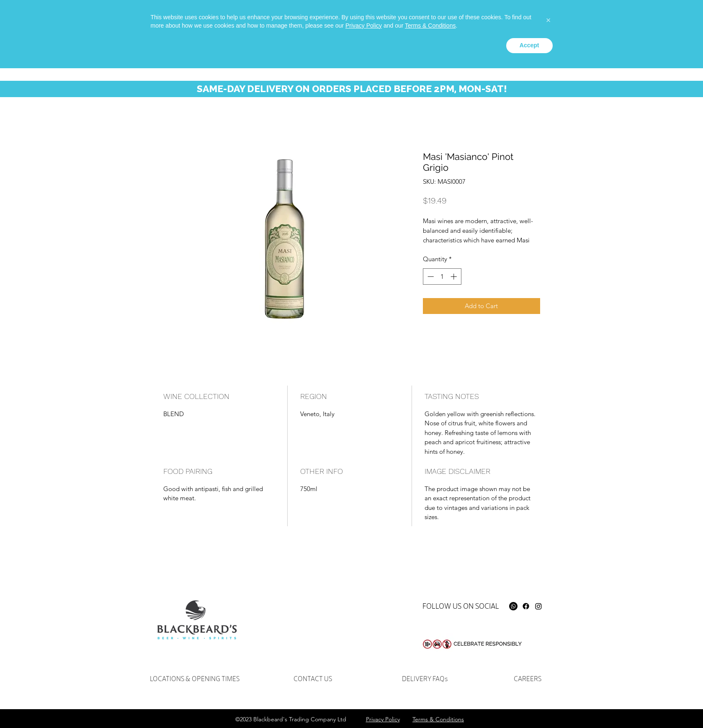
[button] (647, 24)
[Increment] (455, 277)
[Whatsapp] (501, 19)
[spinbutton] (442, 277)
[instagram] (526, 19)
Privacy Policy (364, 685)
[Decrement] (430, 277)
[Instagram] (538, 606)
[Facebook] (526, 606)
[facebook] (513, 19)
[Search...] (579, 23)
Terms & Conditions (430, 685)
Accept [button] (529, 705)
